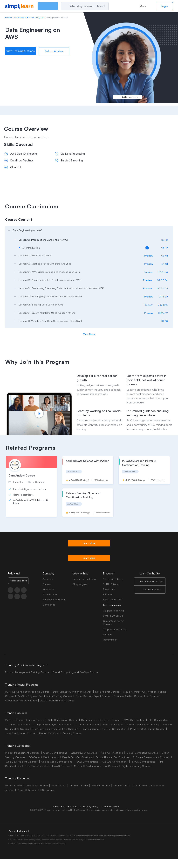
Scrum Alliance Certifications (112, 757)
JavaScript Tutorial (37, 785)
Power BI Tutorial (27, 790)
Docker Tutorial (122, 785)
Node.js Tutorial (101, 785)
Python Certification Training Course (60, 733)
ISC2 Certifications (87, 762)
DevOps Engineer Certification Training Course (45, 696)
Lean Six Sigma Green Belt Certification (55, 729)
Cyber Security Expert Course (93, 696)
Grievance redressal (54, 599)
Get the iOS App (152, 589)
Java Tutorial (59, 785)
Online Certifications (55, 753)
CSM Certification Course (63, 720)
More (143, 6)
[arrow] (87, 230)
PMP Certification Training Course (25, 720)
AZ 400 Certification (87, 724)
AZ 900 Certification (18, 724)
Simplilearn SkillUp (113, 579)
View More (89, 334)
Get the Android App (152, 581)
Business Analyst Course (128, 696)
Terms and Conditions (65, 806)
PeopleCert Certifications (77, 757)
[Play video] (39, 413)
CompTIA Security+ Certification (53, 724)
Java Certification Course (21, 733)
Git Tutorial (141, 785)
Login (164, 6)
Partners (108, 634)
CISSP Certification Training (143, 724)
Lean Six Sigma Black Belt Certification (104, 729)
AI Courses (112, 766)
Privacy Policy (91, 806)
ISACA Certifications (143, 762)
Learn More (89, 543)
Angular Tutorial (79, 785)
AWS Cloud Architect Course (57, 700)
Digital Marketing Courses (137, 766)
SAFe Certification (113, 724)
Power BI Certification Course (147, 729)
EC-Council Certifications (44, 757)
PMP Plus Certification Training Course (27, 692)
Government (110, 640)
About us (48, 579)
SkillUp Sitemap (112, 584)
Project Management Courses (22, 753)
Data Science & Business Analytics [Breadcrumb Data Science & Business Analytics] (28, 17)
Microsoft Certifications (88, 766)
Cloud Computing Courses (142, 753)
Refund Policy (112, 806)
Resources (109, 589)
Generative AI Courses (84, 753)
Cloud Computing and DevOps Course (76, 672)
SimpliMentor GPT (113, 599)
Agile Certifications (112, 753)
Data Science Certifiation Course (72, 692)
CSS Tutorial (47, 790)
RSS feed (108, 594)
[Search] (92, 6)
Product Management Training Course (27, 672)
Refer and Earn (18, 581)
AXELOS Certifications (115, 762)
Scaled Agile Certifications (57, 762)
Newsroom (48, 589)
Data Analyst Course (107, 692)
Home (8, 17)
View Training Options (20, 51)
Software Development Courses (151, 757)
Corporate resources (115, 629)
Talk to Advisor (54, 51)
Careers (47, 584)
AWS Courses (62, 766)
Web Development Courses (22, 762)
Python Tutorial (14, 785)
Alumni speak (50, 594)
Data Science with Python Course (101, 720)
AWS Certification (134, 720)
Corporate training (113, 611)
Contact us (49, 605)
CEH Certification (158, 720)
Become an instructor (85, 579)
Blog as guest (80, 584)
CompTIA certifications (37, 766)
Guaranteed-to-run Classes (114, 622)
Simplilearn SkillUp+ (114, 616)
